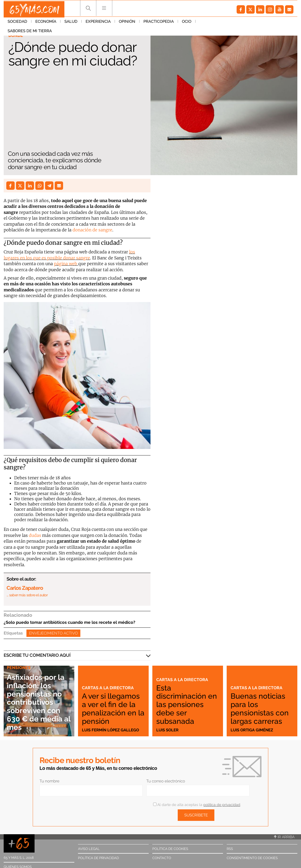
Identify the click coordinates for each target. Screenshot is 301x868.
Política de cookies (170, 849)
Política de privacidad (98, 858)
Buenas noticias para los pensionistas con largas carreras (260, 705)
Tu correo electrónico (166, 781)
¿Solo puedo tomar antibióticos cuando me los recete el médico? (69, 622)
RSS (230, 849)
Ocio (187, 23)
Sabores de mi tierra (222, 23)
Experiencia (98, 23)
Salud (71, 23)
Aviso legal (89, 849)
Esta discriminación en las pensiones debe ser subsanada (188, 705)
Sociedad (17, 23)
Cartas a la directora (108, 680)
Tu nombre (49, 781)
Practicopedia (159, 23)
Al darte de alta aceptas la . (197, 805)
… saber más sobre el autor (27, 595)
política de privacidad (222, 805)
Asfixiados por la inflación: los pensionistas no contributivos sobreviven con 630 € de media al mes (38, 702)
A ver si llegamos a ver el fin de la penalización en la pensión (111, 705)
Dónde (16, 36)
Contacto (162, 858)
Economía (46, 23)
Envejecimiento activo (53, 633)
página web (66, 264)
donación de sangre (92, 230)
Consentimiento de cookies (252, 858)
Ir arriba (284, 837)
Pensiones (19, 668)
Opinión (127, 23)
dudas (35, 535)
